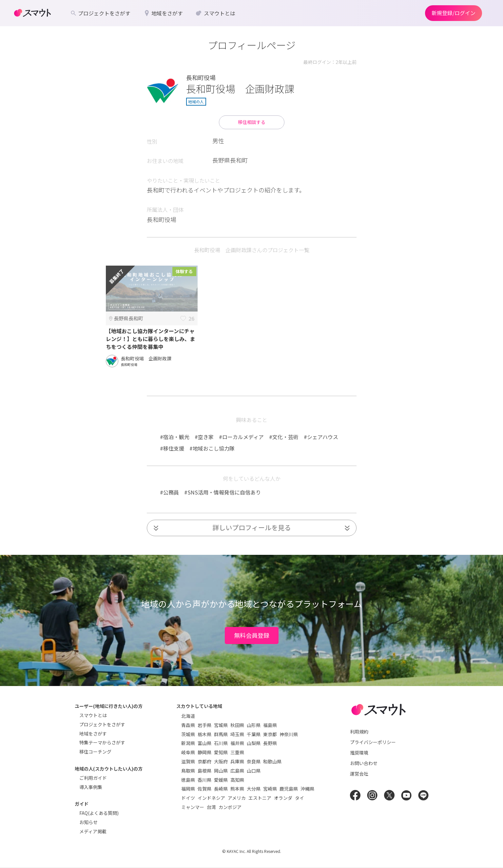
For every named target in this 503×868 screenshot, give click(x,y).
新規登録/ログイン (454, 13)
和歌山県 (272, 761)
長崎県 (221, 789)
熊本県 (237, 789)
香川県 (204, 780)
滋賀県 (188, 761)
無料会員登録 (252, 635)
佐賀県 (204, 789)
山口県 (254, 771)
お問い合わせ (364, 763)
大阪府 (221, 761)
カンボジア (230, 807)
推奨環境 (359, 753)
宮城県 (221, 725)
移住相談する (252, 122)
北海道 (188, 716)
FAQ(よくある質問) (99, 813)
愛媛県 (221, 780)
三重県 (237, 752)
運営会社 (359, 774)
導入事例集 (91, 787)
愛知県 (221, 752)
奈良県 (254, 761)
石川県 (221, 743)
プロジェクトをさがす (102, 724)
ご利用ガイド (93, 778)
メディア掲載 (93, 831)
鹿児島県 (289, 789)
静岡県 (204, 752)
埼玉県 (237, 734)
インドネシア (211, 798)
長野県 (270, 743)
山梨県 (254, 743)
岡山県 (221, 771)
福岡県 (188, 789)
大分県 (254, 789)
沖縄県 (307, 789)
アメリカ (237, 798)
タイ (300, 798)
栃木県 (204, 734)
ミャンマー (193, 807)
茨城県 (188, 734)
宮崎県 (270, 789)
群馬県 (221, 734)
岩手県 (204, 725)
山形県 (254, 725)
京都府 (204, 761)
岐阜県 (188, 752)
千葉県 (254, 734)
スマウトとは (93, 715)
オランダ (283, 798)
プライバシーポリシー (373, 742)
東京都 (270, 734)
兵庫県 (237, 761)
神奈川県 (289, 734)
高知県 (237, 780)
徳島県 (188, 780)
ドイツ (188, 798)
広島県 (237, 771)
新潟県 (188, 743)
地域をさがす (93, 734)
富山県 (204, 743)
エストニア (260, 798)
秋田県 (237, 725)
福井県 (237, 743)
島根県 (204, 771)
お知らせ (88, 822)
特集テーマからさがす (102, 742)
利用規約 (359, 732)
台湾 (211, 807)
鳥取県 (188, 771)
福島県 (270, 725)
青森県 (188, 725)
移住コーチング (95, 752)
